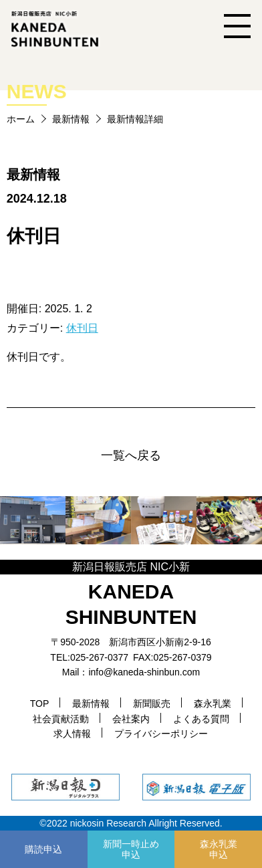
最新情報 (71, 119)
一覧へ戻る (131, 455)
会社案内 (131, 719)
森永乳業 (213, 703)
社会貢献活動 (61, 719)
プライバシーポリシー (161, 734)
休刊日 (82, 328)
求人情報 (72, 734)
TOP (40, 703)
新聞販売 (152, 703)
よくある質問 (201, 719)
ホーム (21, 119)
